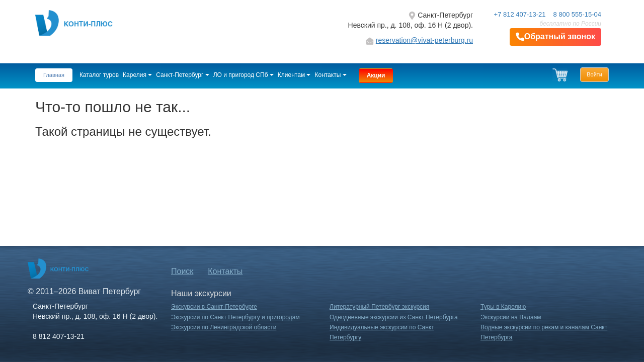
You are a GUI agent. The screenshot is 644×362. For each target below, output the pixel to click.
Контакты (330, 75)
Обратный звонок (555, 37)
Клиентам (294, 75)
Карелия (137, 75)
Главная (54, 75)
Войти (594, 74)
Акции (376, 75)
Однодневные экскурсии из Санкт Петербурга (394, 317)
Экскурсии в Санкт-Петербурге (214, 307)
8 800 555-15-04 (577, 14)
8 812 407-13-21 (59, 336)
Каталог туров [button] (99, 75)
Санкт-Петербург (182, 75)
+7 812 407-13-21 (520, 14)
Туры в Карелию (503, 307)
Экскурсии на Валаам (511, 317)
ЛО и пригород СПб (244, 75)
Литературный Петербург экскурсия (379, 307)
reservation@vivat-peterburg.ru (424, 40)
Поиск (182, 271)
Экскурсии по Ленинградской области (224, 327)
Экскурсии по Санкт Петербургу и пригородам (235, 317)
